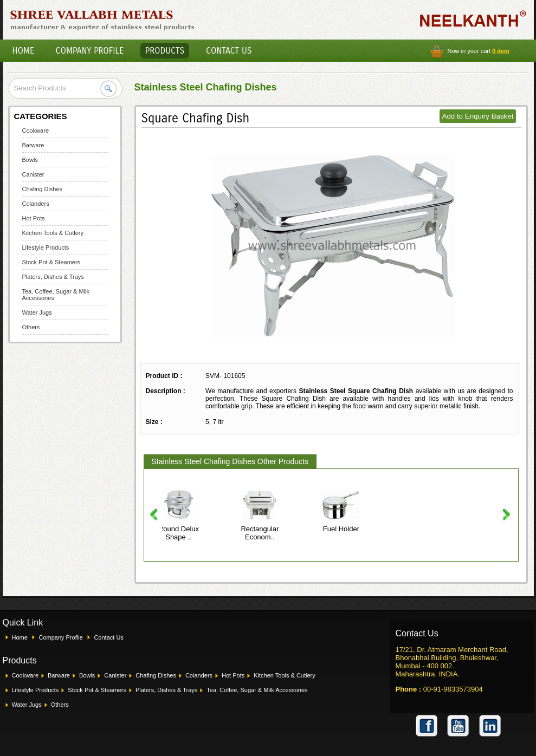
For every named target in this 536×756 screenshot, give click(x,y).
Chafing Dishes (43, 189)
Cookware (36, 131)
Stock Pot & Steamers (51, 262)
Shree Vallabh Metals (103, 19)
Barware (33, 145)
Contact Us (229, 51)
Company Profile (90, 51)
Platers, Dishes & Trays (53, 277)
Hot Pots (34, 218)
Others (31, 327)
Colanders (36, 204)
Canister (33, 174)
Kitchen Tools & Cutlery (53, 233)
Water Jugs (37, 312)
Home (23, 51)
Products (165, 51)
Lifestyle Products (46, 247)
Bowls (30, 160)
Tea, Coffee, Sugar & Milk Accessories (257, 690)
